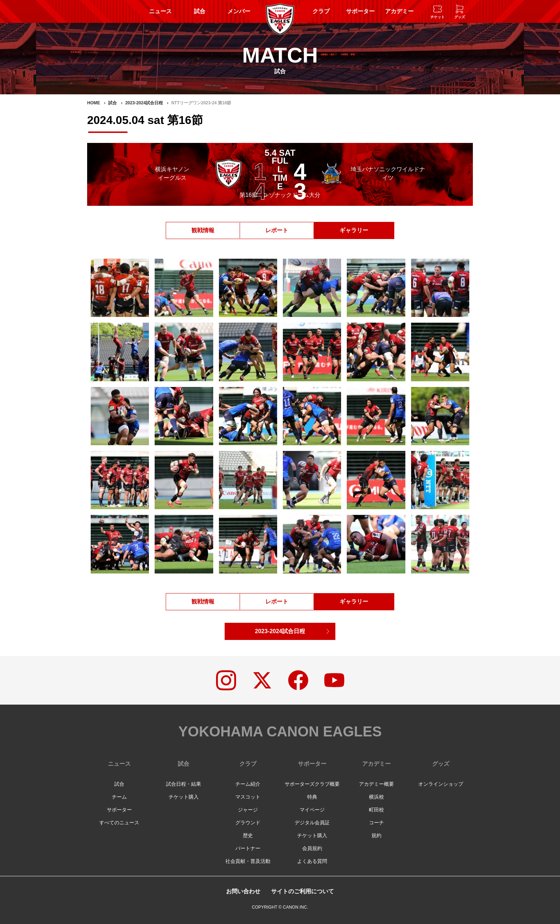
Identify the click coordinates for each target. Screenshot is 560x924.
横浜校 (376, 797)
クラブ (321, 11)
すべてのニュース (119, 823)
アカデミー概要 (376, 784)
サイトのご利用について (302, 891)
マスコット (248, 797)
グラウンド (248, 823)
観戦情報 (203, 230)
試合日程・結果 (184, 784)
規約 (376, 835)
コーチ (376, 823)
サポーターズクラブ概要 (312, 784)
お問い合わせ (243, 891)
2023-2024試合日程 (280, 631)
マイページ (312, 810)
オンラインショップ (441, 784)
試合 (200, 11)
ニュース (160, 11)
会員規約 (312, 848)
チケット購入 (184, 797)
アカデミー (399, 11)
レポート (277, 230)
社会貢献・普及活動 (248, 861)
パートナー (248, 848)
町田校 (376, 810)
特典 (312, 797)
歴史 (248, 835)
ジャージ (248, 810)
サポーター (360, 11)
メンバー (239, 11)
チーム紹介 (248, 784)
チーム (119, 797)
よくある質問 (312, 861)
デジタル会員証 (312, 823)
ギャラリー (354, 230)
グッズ (441, 764)
